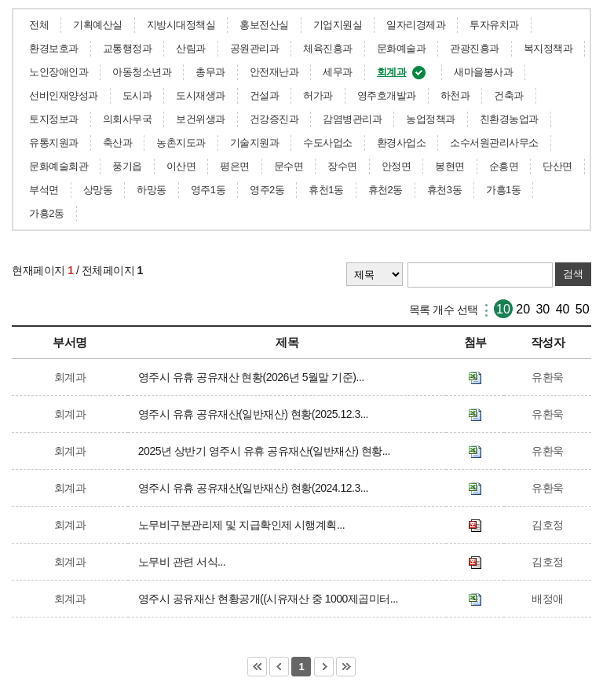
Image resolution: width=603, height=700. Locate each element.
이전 (279, 667)
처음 (257, 667)
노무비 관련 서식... (185, 562)
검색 (573, 274)
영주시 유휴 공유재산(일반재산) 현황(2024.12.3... (256, 488)
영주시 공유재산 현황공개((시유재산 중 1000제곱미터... (271, 599)
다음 (324, 667)
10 (503, 309)
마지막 (346, 667)
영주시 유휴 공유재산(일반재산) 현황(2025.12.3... (256, 414)
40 (563, 309)
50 (583, 309)
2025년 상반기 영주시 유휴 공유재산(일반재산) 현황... (267, 451)
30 (543, 309)
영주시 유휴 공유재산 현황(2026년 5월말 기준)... (254, 377)
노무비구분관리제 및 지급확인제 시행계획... (244, 525)
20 (523, 309)
